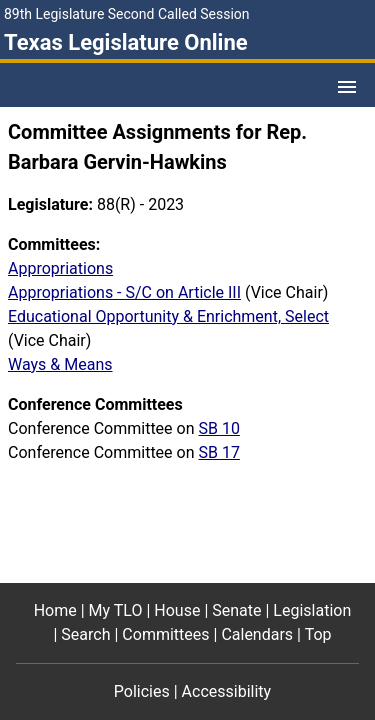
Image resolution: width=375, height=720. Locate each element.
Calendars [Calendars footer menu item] (257, 634)
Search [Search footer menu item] (85, 634)
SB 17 (218, 452)
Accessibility (227, 691)
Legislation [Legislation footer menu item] (312, 610)
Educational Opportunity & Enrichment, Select (168, 316)
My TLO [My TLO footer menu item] (116, 610)
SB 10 (218, 428)
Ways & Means (60, 364)
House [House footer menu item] (177, 610)
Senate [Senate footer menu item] (236, 610)
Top (318, 634)
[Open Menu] (347, 87)
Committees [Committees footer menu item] (165, 634)
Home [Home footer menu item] (55, 610)
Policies (142, 691)
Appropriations (60, 268)
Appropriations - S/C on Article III (124, 292)
